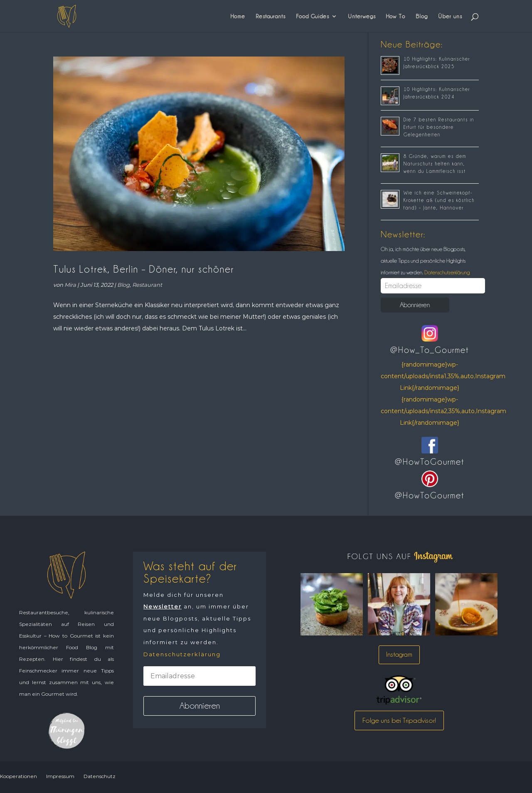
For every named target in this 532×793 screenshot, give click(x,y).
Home (238, 16)
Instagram (399, 654)
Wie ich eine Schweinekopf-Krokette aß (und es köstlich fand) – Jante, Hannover (439, 200)
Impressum (60, 776)
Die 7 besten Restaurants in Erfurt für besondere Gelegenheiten (439, 127)
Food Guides (313, 16)
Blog (422, 16)
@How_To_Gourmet (430, 350)
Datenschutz (100, 776)
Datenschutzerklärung (446, 272)
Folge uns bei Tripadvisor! (399, 720)
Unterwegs (362, 16)
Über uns (450, 16)
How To (396, 16)
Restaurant (147, 285)
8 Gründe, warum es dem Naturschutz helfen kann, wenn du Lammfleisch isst (435, 164)
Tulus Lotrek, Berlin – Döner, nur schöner (144, 269)
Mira (70, 285)
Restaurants (271, 16)
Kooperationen (18, 776)
